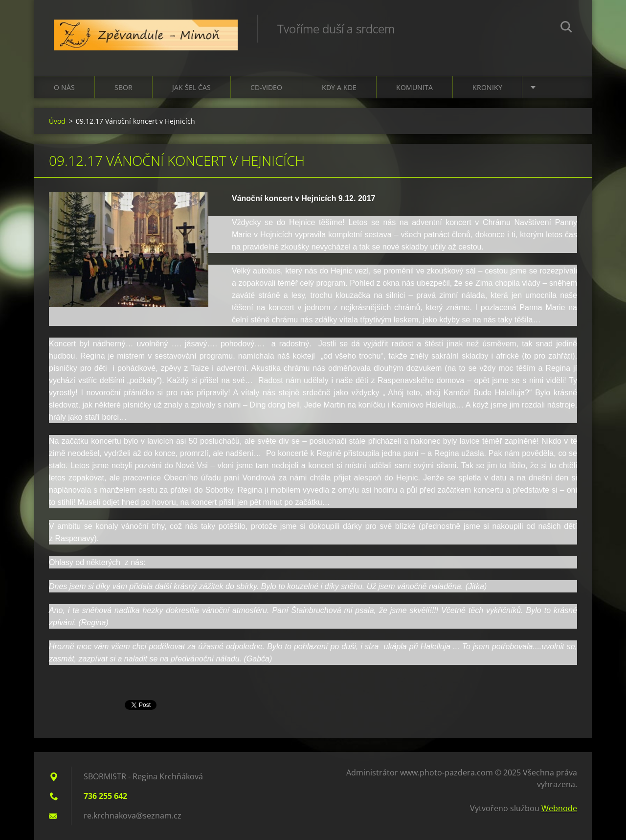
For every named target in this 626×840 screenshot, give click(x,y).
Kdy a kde (339, 87)
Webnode (559, 808)
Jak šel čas (191, 87)
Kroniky (487, 87)
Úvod (57, 121)
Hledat (566, 28)
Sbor (123, 87)
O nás (64, 87)
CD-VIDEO (266, 87)
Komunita (414, 87)
